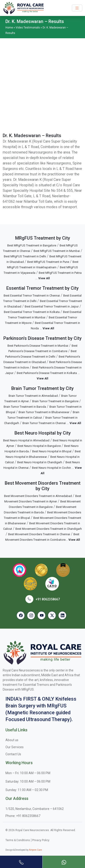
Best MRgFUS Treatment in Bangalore (32, 245)
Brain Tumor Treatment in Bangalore (55, 401)
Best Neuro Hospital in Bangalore (39, 446)
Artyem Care (35, 850)
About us (12, 740)
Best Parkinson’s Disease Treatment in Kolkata (47, 373)
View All (44, 278)
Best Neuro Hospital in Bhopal (52, 451)
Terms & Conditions (18, 840)
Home (9, 28)
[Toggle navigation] (77, 8)
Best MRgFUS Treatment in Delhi (25, 256)
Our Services (15, 747)
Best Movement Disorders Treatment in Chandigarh (49, 529)
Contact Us (13, 754)
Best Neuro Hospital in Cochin (51, 468)
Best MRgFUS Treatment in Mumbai (57, 251)
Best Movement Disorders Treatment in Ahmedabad (38, 496)
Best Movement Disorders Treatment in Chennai (39, 534)
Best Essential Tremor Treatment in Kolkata (32, 312)
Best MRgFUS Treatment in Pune (48, 262)
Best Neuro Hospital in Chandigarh (40, 462)
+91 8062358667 (48, 599)
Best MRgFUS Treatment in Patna (60, 273)
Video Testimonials (28, 28)
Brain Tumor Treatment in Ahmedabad (33, 396)
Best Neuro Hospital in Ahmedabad (26, 440)
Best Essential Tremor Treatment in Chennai (32, 296)
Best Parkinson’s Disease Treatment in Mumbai (38, 346)
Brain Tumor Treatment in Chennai (44, 423)
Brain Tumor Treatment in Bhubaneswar (44, 412)
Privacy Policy (41, 840)
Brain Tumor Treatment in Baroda (25, 407)
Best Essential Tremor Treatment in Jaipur (52, 306)
